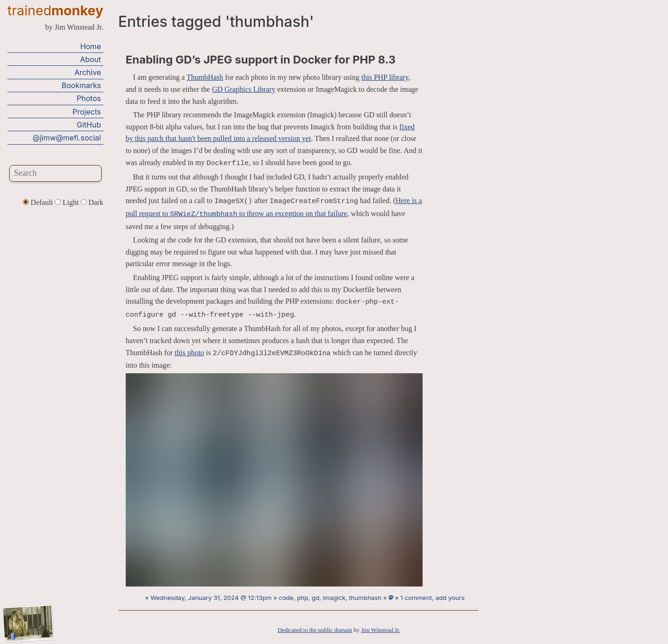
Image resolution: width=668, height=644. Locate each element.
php (302, 598)
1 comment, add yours (432, 598)
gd (315, 598)
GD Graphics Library (244, 89)
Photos (89, 98)
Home (91, 46)
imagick (334, 598)
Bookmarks (81, 85)
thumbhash (365, 598)
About (91, 59)
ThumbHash (205, 77)
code (286, 598)
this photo (190, 353)
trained (55, 10)
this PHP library (385, 77)
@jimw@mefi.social (67, 138)
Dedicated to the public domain (315, 630)
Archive (87, 72)
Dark (92, 202)
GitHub (89, 125)
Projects (87, 112)
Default (39, 202)
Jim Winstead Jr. (380, 630)
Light (68, 202)
